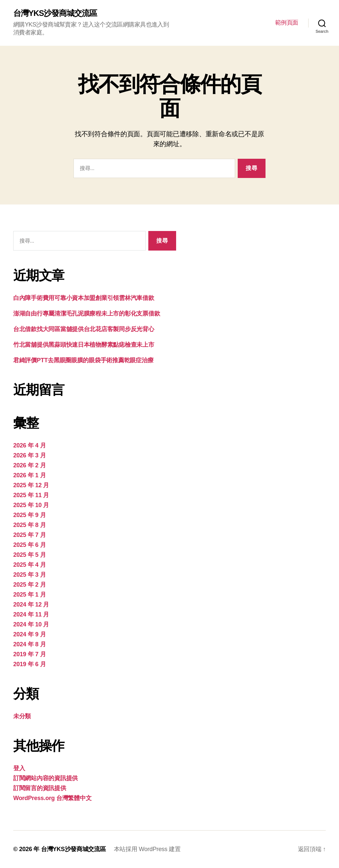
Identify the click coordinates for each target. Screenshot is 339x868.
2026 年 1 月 (29, 475)
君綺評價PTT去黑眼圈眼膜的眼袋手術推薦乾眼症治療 (83, 360)
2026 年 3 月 (29, 455)
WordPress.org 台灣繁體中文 (52, 798)
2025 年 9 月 (29, 515)
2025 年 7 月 (29, 535)
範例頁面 (287, 23)
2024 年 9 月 (29, 634)
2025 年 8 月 (29, 525)
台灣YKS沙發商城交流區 (55, 13)
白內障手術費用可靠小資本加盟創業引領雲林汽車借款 (84, 298)
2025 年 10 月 (31, 505)
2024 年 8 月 (29, 644)
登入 (19, 768)
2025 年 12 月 (31, 485)
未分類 (22, 716)
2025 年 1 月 (29, 595)
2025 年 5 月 (29, 555)
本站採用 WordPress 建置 (147, 849)
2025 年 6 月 (29, 545)
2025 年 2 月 (29, 585)
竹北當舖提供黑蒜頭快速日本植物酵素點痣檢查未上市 (84, 345)
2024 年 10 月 (31, 624)
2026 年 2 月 (29, 465)
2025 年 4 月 (29, 565)
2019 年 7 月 (29, 654)
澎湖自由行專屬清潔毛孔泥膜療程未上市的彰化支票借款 (87, 314)
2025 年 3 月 (29, 575)
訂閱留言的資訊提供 (40, 788)
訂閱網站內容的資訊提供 (46, 778)
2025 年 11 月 (31, 495)
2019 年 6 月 (29, 664)
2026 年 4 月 (29, 445)
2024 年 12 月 (31, 605)
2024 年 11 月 (31, 614)
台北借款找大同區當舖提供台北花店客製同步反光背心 (84, 329)
